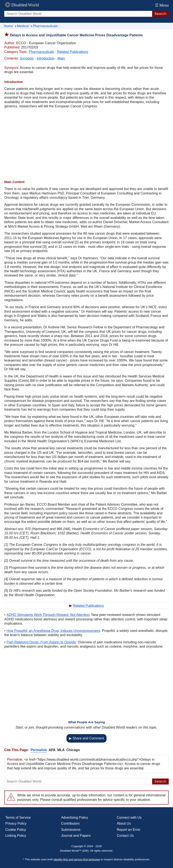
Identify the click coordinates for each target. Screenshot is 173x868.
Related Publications (73, 52)
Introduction (46, 58)
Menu (161, 5)
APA (52, 750)
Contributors (70, 823)
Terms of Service (18, 818)
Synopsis (27, 58)
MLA (61, 750)
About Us (124, 823)
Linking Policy (16, 836)
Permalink (39, 750)
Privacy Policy (16, 823)
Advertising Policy (75, 818)
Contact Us (125, 836)
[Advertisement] (86, 145)
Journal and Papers (76, 836)
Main (61, 58)
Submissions (71, 830)
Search (161, 14)
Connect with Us (129, 818)
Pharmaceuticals (41, 52)
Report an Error (128, 830)
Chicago (73, 750)
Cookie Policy (16, 830)
